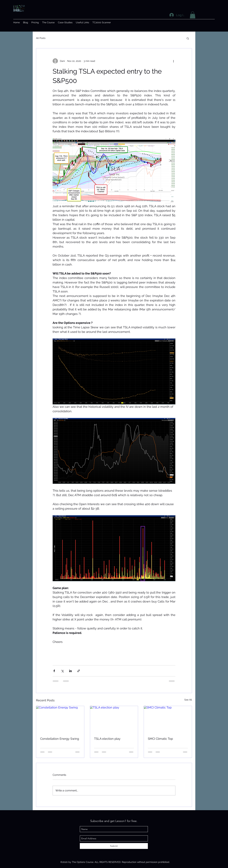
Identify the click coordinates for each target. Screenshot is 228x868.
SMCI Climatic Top (160, 739)
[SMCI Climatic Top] (168, 719)
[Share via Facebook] (54, 671)
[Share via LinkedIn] (70, 671)
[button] (193, 15)
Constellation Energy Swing (60, 739)
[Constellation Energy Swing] (60, 719)
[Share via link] (79, 671)
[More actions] (173, 61)
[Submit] (114, 846)
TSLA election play (107, 739)
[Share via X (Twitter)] (62, 671)
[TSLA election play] (114, 719)
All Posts (41, 38)
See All (188, 700)
